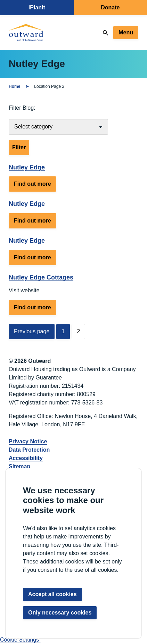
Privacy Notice (28, 441)
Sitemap (19, 466)
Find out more (35, 186)
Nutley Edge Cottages (41, 277)
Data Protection (29, 450)
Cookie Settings (20, 640)
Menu (126, 32)
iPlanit (37, 7)
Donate (110, 7)
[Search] (105, 33)
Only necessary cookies (60, 613)
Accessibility (26, 458)
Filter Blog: (22, 108)
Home (14, 86)
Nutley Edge (27, 167)
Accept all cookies (52, 594)
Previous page (32, 331)
